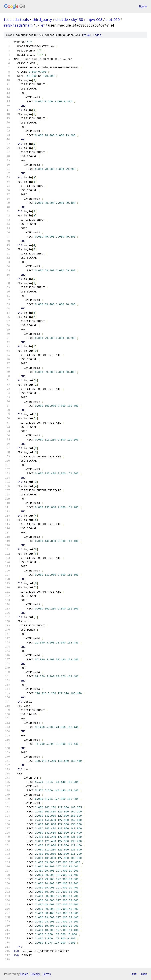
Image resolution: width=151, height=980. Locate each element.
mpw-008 (94, 20)
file (87, 35)
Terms (47, 974)
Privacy (35, 974)
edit (98, 35)
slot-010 (113, 20)
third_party (42, 20)
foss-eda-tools (16, 20)
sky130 (77, 20)
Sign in (143, 6)
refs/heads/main (18, 25)
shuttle (62, 20)
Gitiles (24, 974)
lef (42, 25)
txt (134, 974)
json (144, 974)
